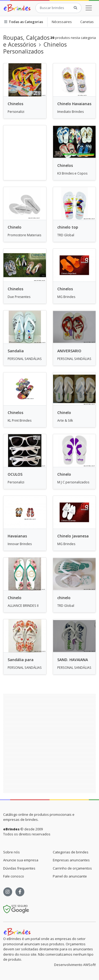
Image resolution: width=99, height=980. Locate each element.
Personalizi (16, 112)
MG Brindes (66, 297)
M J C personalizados (73, 482)
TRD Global (66, 235)
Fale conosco (14, 876)
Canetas (87, 22)
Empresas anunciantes (71, 860)
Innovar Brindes (20, 544)
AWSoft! (89, 965)
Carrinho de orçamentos (72, 868)
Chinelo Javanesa (73, 536)
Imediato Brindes (70, 112)
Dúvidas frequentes (19, 868)
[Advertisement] (49, 743)
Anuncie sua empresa (21, 860)
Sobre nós (11, 852)
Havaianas (17, 536)
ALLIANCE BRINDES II (23, 606)
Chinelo (15, 227)
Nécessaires (62, 22)
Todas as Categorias (24, 22)
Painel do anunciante (70, 876)
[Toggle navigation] (89, 8)
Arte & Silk (65, 420)
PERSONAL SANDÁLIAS (25, 359)
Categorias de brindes (71, 852)
